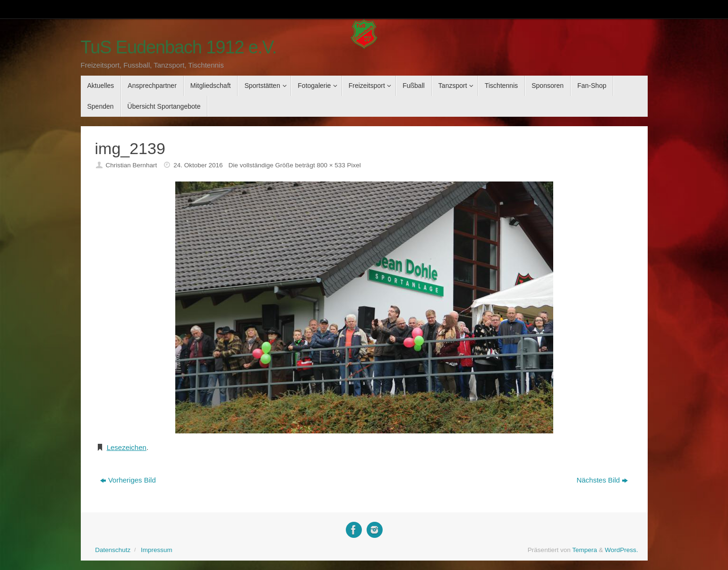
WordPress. (621, 550)
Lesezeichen (127, 447)
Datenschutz (113, 550)
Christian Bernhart (131, 165)
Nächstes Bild (602, 480)
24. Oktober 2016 (198, 165)
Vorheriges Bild (128, 480)
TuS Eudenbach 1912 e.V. (179, 47)
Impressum (157, 550)
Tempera (585, 550)
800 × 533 (331, 165)
